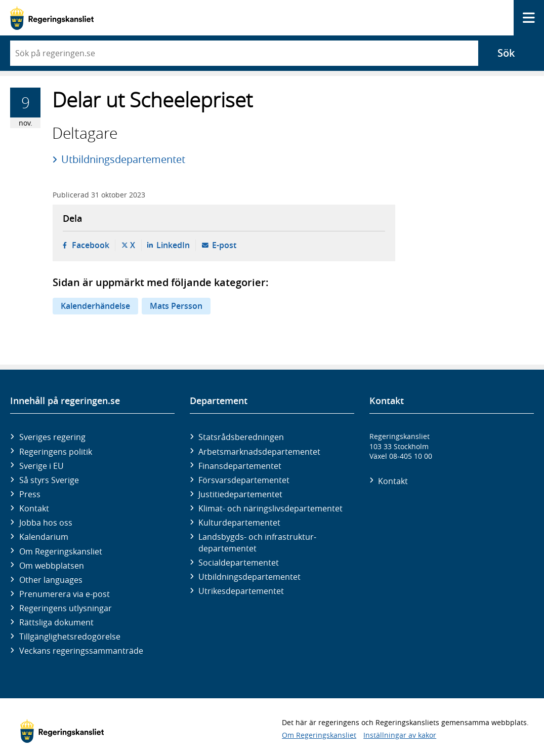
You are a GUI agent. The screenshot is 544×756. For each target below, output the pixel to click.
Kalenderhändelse (95, 306)
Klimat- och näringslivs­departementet (270, 508)
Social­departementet (239, 563)
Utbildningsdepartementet (123, 159)
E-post (224, 245)
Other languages (51, 580)
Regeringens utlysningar (66, 608)
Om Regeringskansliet (61, 551)
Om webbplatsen (52, 566)
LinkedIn (173, 245)
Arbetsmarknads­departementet (259, 452)
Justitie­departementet (240, 494)
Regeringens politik (56, 452)
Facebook (91, 245)
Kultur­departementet (239, 523)
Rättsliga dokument (56, 622)
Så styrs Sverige (49, 480)
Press (30, 494)
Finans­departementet (240, 466)
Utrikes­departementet (241, 591)
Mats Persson (176, 306)
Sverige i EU (41, 466)
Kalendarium (44, 537)
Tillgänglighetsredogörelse (70, 636)
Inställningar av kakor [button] (400, 735)
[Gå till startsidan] (52, 18)
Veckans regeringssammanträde (81, 651)
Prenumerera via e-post (65, 594)
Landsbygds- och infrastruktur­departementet (257, 542)
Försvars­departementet (244, 480)
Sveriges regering (52, 437)
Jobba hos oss (46, 523)
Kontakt (34, 508)
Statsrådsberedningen (241, 437)
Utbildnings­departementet (249, 577)
